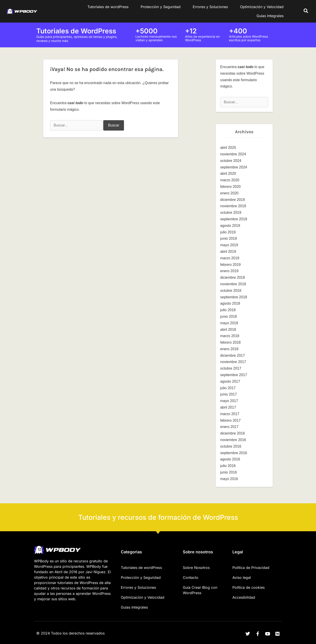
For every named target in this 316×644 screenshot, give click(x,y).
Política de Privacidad (251, 568)
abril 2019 (228, 252)
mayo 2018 (229, 323)
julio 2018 (228, 310)
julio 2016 (228, 466)
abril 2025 (228, 148)
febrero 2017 (230, 420)
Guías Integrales (270, 16)
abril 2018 (228, 330)
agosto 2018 (230, 303)
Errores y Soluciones (210, 7)
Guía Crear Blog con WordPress (200, 590)
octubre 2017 (231, 368)
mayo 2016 (229, 479)
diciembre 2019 (232, 200)
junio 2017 (229, 394)
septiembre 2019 (234, 219)
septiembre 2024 (234, 167)
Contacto (191, 577)
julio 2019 (228, 232)
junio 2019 (229, 238)
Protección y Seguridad (161, 7)
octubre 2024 (231, 161)
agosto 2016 (230, 459)
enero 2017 (229, 427)
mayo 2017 (229, 401)
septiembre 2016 (234, 453)
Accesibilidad (244, 597)
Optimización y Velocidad (262, 7)
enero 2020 (229, 193)
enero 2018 (229, 349)
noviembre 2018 (233, 284)
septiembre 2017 (234, 375)
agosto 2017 (230, 381)
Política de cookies (248, 587)
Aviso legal (242, 577)
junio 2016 (229, 472)
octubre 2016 (231, 446)
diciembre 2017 (232, 355)
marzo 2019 (230, 258)
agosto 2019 (230, 226)
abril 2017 (228, 407)
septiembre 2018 (234, 297)
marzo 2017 (230, 414)
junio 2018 (229, 316)
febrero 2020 (230, 187)
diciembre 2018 (232, 277)
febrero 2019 (230, 265)
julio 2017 (228, 388)
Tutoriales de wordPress (108, 7)
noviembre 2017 (233, 362)
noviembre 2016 (233, 440)
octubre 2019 (231, 213)
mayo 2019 (229, 245)
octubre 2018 (231, 291)
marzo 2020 (230, 180)
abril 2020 (228, 174)
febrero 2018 (230, 342)
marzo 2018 (230, 336)
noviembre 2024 (233, 154)
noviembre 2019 (233, 206)
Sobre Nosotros (196, 568)
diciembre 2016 (232, 433)
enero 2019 (229, 271)
